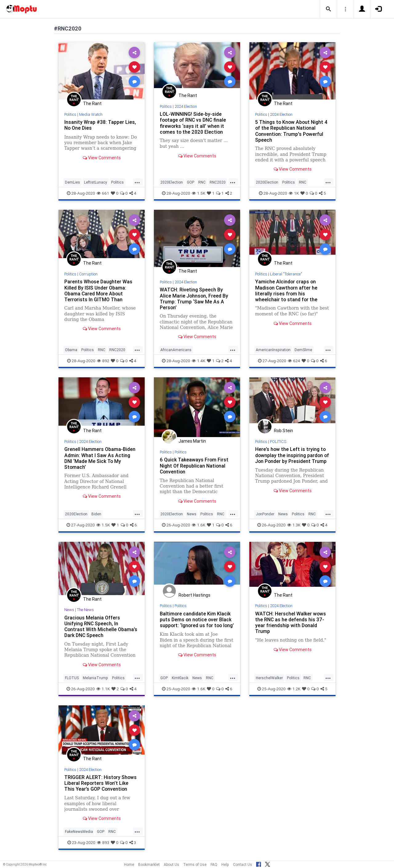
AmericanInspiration (273, 350)
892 (103, 361)
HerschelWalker (269, 678)
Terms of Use (195, 864)
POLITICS (279, 442)
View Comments (102, 158)
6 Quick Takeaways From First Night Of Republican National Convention (194, 465)
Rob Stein (283, 431)
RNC (202, 182)
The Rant (92, 103)
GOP (191, 182)
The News (85, 610)
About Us (171, 864)
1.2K (294, 689)
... (137, 182)
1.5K (199, 193)
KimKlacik (180, 678)
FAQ (214, 864)
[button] (328, 9)
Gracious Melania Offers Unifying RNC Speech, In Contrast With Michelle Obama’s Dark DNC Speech (101, 626)
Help (225, 864)
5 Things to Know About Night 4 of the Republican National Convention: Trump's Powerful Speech (292, 131)
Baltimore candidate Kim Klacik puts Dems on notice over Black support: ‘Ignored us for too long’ (196, 622)
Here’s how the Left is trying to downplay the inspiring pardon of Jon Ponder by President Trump (291, 458)
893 (103, 842)
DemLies (72, 182)
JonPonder (265, 514)
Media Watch (91, 114)
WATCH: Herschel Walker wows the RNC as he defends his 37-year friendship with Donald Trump (291, 622)
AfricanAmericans (176, 350)
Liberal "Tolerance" (286, 274)
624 (294, 361)
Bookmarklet (149, 864)
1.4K (199, 361)
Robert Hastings (194, 595)
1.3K (294, 525)
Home (129, 864)
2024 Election (186, 106)
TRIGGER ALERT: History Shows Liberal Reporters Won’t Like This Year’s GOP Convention (101, 783)
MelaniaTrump (95, 678)
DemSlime (303, 350)
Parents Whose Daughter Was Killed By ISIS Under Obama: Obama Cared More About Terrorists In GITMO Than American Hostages (98, 293)
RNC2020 (218, 182)
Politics (70, 114)
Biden (96, 514)
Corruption (89, 274)
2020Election (172, 182)
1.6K (199, 525)
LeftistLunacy (96, 182)
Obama (71, 350)
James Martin (192, 441)
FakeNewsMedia (79, 831)
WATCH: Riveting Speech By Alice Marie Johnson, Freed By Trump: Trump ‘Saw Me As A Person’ (194, 298)
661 (103, 193)
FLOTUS (72, 678)
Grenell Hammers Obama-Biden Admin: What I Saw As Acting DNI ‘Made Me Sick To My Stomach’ (100, 458)
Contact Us (243, 864)
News (192, 514)
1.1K (103, 689)
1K (294, 193)
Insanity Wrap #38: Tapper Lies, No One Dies (100, 125)
